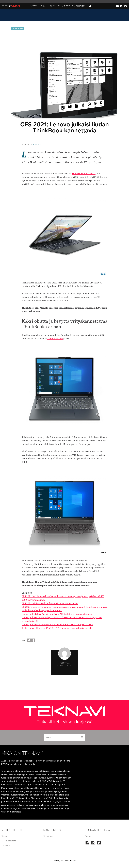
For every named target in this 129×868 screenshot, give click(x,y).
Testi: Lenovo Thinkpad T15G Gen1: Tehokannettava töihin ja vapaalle (57, 628)
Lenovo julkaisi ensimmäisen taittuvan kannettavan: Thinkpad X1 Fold (58, 625)
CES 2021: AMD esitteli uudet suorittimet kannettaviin (50, 603)
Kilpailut (55, 6)
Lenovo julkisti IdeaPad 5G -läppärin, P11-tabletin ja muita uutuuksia (57, 614)
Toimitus (5, 836)
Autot (34, 6)
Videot (66, 6)
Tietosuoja (6, 845)
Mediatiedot (48, 836)
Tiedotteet (89, 836)
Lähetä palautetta (9, 841)
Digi (44, 6)
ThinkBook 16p (55, 339)
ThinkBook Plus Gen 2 (84, 174)
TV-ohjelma (79, 6)
